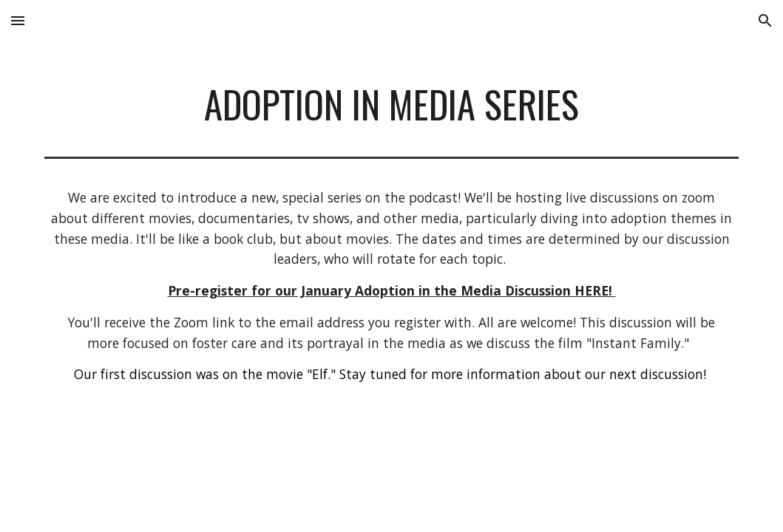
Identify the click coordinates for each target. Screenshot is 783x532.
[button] (18, 20)
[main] (391, 104)
